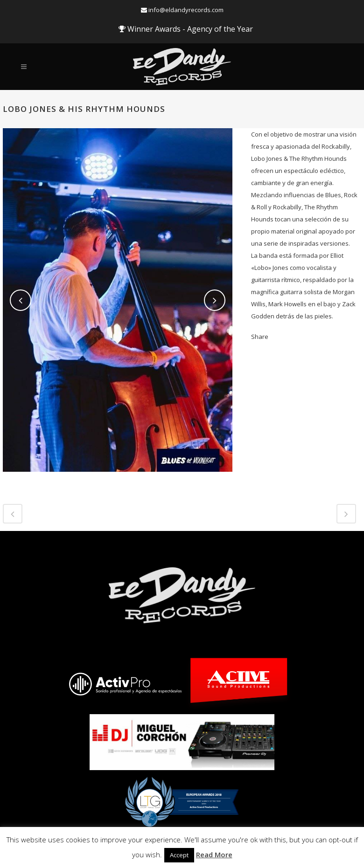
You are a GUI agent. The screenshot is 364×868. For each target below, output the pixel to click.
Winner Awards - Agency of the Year (186, 29)
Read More (214, 854)
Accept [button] (179, 855)
